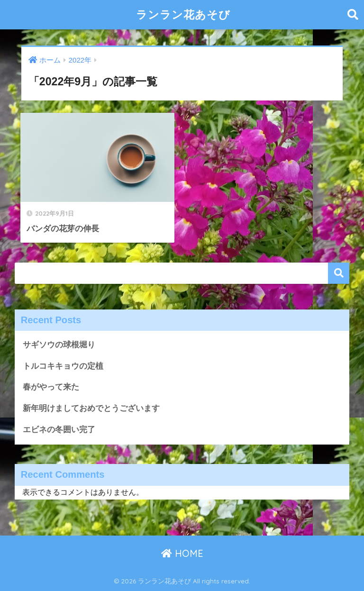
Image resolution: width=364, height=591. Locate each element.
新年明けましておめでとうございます (91, 408)
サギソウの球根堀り (59, 345)
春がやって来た (51, 387)
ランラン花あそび (183, 14)
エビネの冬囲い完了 (59, 430)
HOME (182, 553)
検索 (339, 273)
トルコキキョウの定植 (63, 366)
